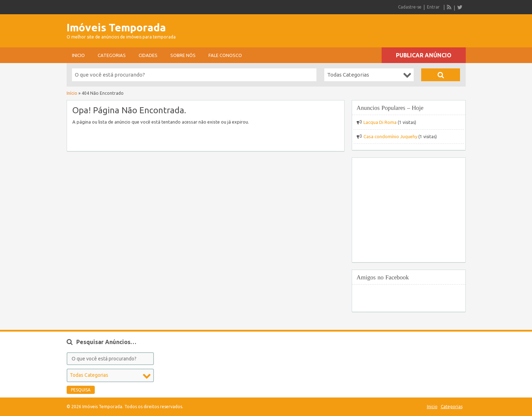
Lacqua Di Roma (380, 122)
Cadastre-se (410, 7)
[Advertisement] (382, 28)
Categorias (112, 55)
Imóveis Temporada (116, 27)
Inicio (78, 55)
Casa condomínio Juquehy (390, 136)
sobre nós (183, 55)
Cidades (148, 55)
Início (72, 93)
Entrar (433, 7)
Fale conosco (225, 55)
